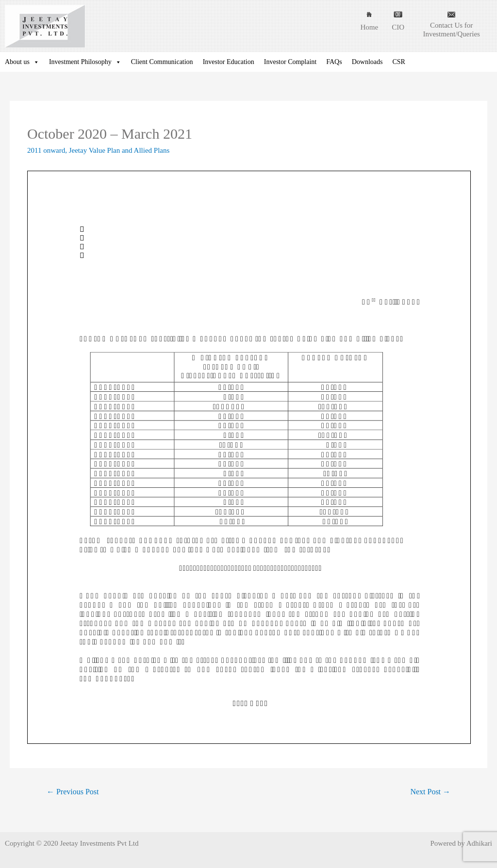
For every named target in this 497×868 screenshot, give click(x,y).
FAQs (334, 62)
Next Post (430, 792)
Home (369, 27)
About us (22, 62)
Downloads (367, 62)
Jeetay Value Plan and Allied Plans (119, 150)
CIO (398, 27)
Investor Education (229, 62)
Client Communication (162, 62)
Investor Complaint (290, 62)
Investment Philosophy (85, 62)
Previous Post (73, 792)
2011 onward (46, 150)
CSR (398, 62)
